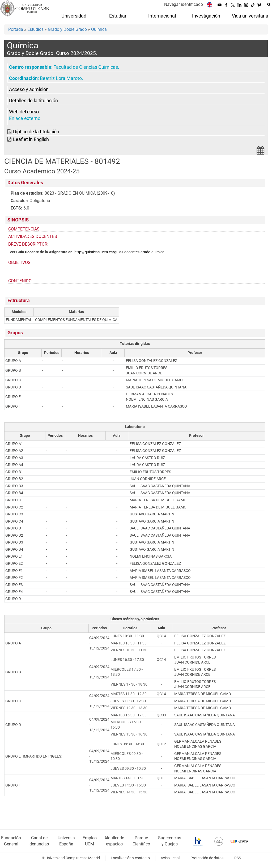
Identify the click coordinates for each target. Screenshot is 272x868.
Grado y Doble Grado (67, 29)
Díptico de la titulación (36, 132)
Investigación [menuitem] (206, 16)
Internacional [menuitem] (162, 16)
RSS (238, 858)
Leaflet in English (31, 139)
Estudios (35, 29)
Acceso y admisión (29, 89)
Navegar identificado (184, 4)
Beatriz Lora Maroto (61, 78)
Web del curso (24, 112)
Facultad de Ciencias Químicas (86, 67)
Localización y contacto (130, 858)
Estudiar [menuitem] (118, 16)
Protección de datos (207, 858)
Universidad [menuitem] (74, 16)
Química (99, 29)
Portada (16, 29)
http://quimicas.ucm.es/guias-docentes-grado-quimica (119, 252)
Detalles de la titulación (33, 101)
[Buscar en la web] (269, 5)
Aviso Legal (170, 858)
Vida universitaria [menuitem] (250, 16)
